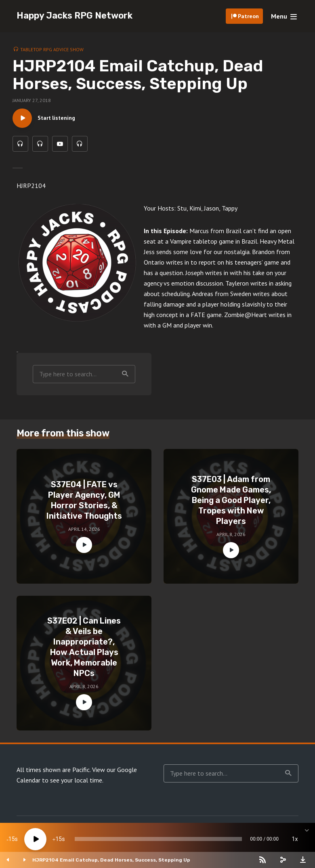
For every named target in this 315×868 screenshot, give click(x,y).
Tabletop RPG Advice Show (52, 49)
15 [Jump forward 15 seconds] (59, 839)
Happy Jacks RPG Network (75, 16)
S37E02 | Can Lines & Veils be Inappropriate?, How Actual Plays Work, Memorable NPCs (84, 648)
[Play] (35, 839)
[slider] (158, 839)
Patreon (248, 16)
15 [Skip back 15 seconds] (12, 839)
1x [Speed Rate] (295, 839)
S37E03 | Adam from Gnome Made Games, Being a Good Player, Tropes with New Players (231, 501)
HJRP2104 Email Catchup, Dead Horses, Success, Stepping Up (111, 860)
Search (125, 376)
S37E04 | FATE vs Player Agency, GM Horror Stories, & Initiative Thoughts (84, 501)
